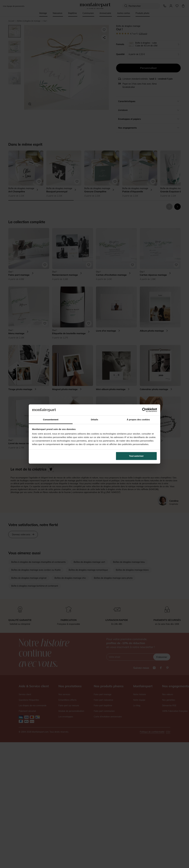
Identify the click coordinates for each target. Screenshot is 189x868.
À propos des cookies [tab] (138, 420)
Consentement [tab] (51, 420)
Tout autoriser (136, 456)
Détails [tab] (95, 420)
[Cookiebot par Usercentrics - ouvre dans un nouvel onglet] (144, 410)
